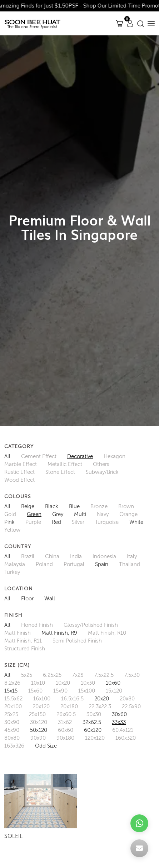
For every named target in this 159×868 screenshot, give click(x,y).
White (136, 522)
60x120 (93, 730)
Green (34, 514)
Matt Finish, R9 (59, 633)
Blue (74, 506)
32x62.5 (92, 722)
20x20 (102, 699)
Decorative (80, 456)
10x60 (113, 683)
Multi (80, 514)
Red (56, 522)
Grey (58, 514)
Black (52, 506)
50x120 (39, 730)
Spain (102, 564)
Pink (9, 522)
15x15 (11, 691)
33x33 (119, 722)
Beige (28, 506)
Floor (27, 599)
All (7, 456)
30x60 (119, 714)
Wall (50, 599)
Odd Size (46, 746)
